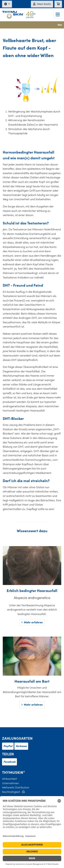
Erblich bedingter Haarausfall (32, 591)
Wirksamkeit (9, 779)
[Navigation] (58, 15)
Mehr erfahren (32, 622)
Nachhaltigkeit (11, 792)
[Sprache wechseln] (7, 4)
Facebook (9, 762)
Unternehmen (10, 783)
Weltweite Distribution (16, 787)
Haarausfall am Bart (32, 681)
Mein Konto (42, 4)
